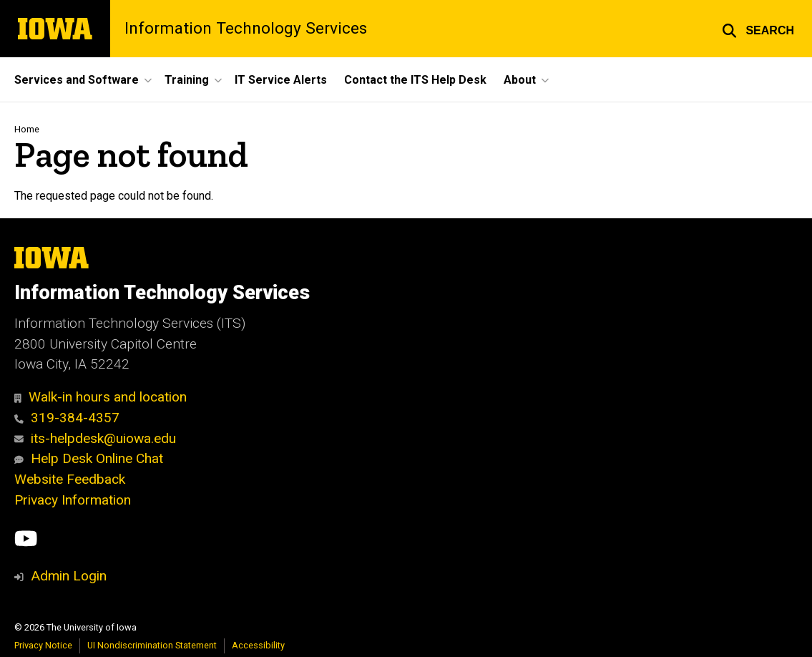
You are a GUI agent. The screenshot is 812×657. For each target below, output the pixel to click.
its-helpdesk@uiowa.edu (95, 438)
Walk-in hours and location (101, 397)
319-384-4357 (67, 418)
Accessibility (258, 645)
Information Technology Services (246, 29)
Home (27, 129)
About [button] (520, 80)
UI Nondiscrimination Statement (152, 645)
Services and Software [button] (77, 80)
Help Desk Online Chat (89, 458)
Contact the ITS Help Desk (415, 80)
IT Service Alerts (281, 80)
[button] (758, 29)
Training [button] (187, 80)
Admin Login (69, 576)
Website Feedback (70, 479)
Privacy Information (73, 500)
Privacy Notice (43, 645)
